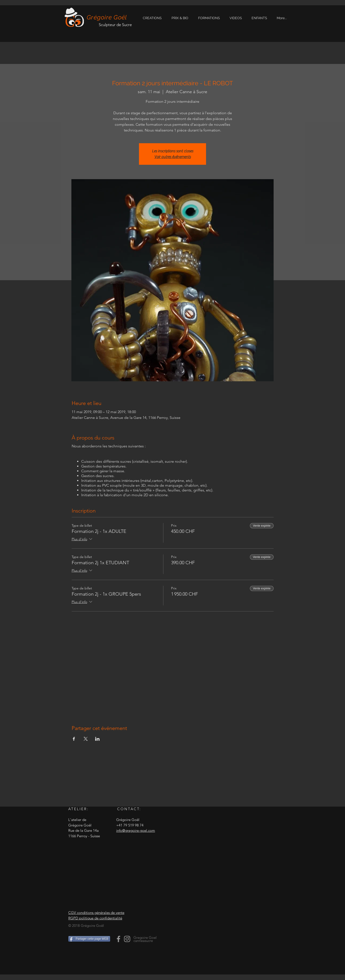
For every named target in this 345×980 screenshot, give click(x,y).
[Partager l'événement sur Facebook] (74, 739)
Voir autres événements (172, 157)
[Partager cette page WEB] (89, 939)
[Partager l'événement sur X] (86, 739)
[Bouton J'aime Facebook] (98, 956)
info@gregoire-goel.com (136, 830)
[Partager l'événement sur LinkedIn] (97, 739)
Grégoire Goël (107, 17)
